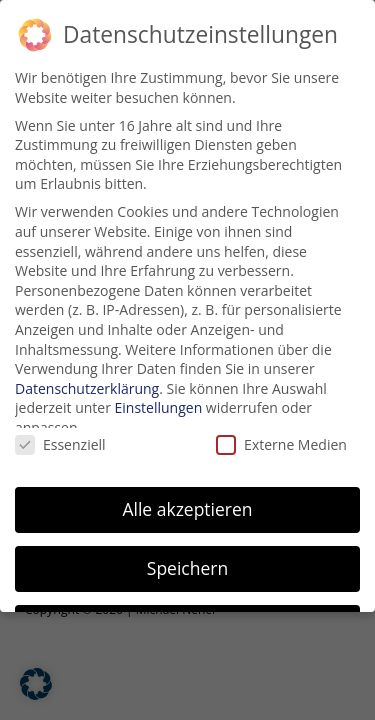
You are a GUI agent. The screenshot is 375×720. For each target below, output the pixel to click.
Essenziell (60, 444)
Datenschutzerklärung (87, 387)
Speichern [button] (187, 567)
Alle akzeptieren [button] (187, 509)
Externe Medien (281, 444)
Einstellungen (159, 407)
